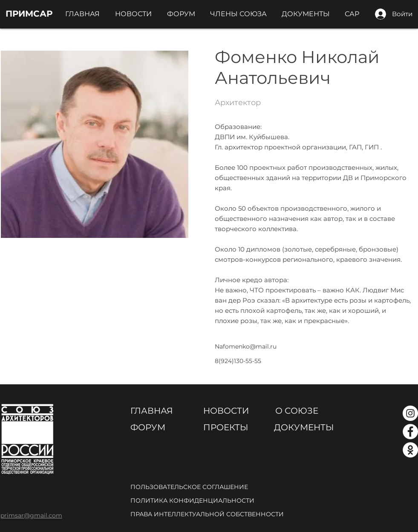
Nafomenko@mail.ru (246, 346)
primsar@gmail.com (31, 515)
